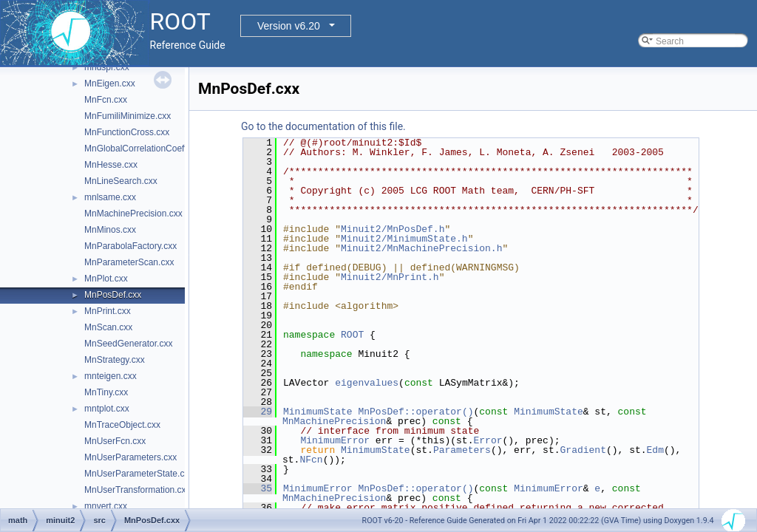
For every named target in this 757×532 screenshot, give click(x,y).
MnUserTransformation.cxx (138, 490)
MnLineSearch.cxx (121, 181)
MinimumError (335, 440)
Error (488, 440)
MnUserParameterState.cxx (139, 474)
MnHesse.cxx (111, 165)
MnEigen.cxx (110, 83)
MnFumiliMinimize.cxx (128, 116)
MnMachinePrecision (334, 421)
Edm (655, 450)
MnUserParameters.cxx (130, 457)
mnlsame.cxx (110, 197)
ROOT (352, 335)
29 (258, 412)
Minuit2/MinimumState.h (404, 239)
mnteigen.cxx (111, 376)
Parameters (462, 450)
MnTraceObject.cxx (122, 425)
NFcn (311, 460)
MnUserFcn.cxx (115, 441)
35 (258, 488)
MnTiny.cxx (106, 392)
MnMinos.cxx (110, 230)
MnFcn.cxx (106, 100)
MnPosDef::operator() (415, 412)
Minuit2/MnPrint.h (390, 277)
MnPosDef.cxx (113, 295)
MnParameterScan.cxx (129, 262)
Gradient (583, 450)
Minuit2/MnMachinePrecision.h (421, 248)
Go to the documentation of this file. (323, 126)
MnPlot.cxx (106, 279)
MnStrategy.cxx (115, 360)
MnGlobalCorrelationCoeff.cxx (143, 149)
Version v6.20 (289, 26)
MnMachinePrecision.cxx (133, 214)
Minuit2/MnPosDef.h (393, 229)
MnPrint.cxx (108, 311)
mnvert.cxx (106, 506)
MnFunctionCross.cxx (127, 132)
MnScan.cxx (108, 327)
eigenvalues (367, 383)
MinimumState (318, 412)
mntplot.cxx (107, 409)
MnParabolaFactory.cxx (130, 246)
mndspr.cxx (107, 67)
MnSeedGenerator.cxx (128, 344)
